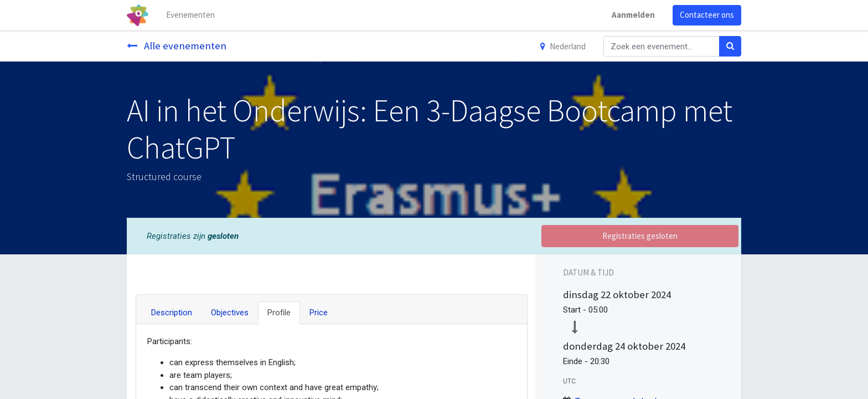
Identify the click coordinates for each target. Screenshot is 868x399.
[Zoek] (730, 46)
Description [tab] (172, 313)
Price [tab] (319, 313)
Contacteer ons (707, 15)
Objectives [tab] (230, 313)
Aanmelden (633, 15)
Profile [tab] (279, 313)
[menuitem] (190, 15)
